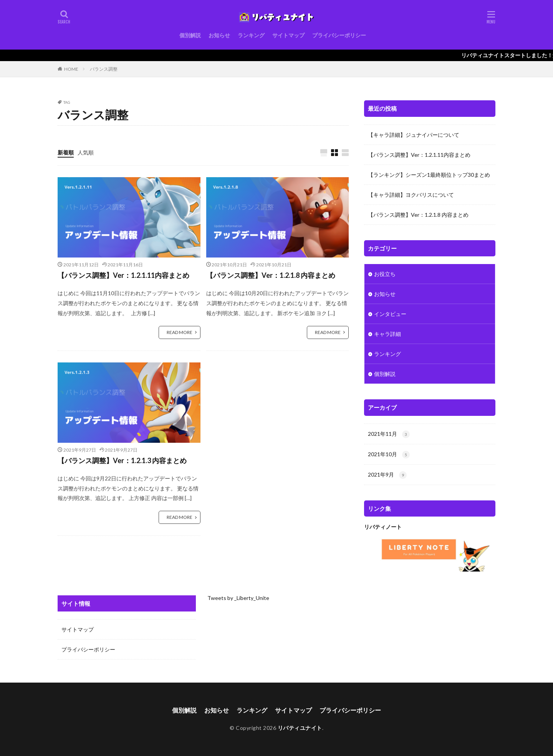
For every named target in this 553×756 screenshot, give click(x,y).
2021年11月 (389, 434)
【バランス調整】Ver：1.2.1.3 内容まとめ (122, 460)
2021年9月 (387, 475)
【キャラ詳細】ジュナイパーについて (414, 135)
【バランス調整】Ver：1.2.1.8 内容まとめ (271, 275)
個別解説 (190, 35)
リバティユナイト (300, 728)
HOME (71, 69)
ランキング (251, 35)
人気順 (86, 152)
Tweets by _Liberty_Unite (238, 598)
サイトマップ (288, 35)
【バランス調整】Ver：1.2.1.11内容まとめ (123, 275)
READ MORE (180, 332)
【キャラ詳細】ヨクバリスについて (411, 195)
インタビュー (390, 314)
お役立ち (385, 274)
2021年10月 (389, 455)
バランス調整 (104, 69)
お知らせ (219, 35)
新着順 (66, 152)
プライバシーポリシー (339, 35)
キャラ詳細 (387, 334)
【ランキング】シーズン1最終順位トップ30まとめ (429, 175)
